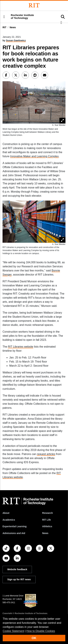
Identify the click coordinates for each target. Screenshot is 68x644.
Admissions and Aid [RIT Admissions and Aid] (14, 533)
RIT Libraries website (21, 347)
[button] (4, 17)
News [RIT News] (45, 533)
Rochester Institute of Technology (22, 16)
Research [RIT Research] (47, 513)
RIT (4, 27)
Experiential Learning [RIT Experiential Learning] (15, 526)
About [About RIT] (6, 513)
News (13, 27)
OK (34, 638)
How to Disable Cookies (41, 631)
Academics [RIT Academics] (9, 520)
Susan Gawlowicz (16, 40)
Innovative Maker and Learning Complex (34, 156)
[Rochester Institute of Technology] (34, 5)
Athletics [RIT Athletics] (47, 526)
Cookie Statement (13, 631)
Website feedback (17, 569)
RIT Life (46, 520)
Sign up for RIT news (19, 579)
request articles (46, 454)
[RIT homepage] (28, 501)
